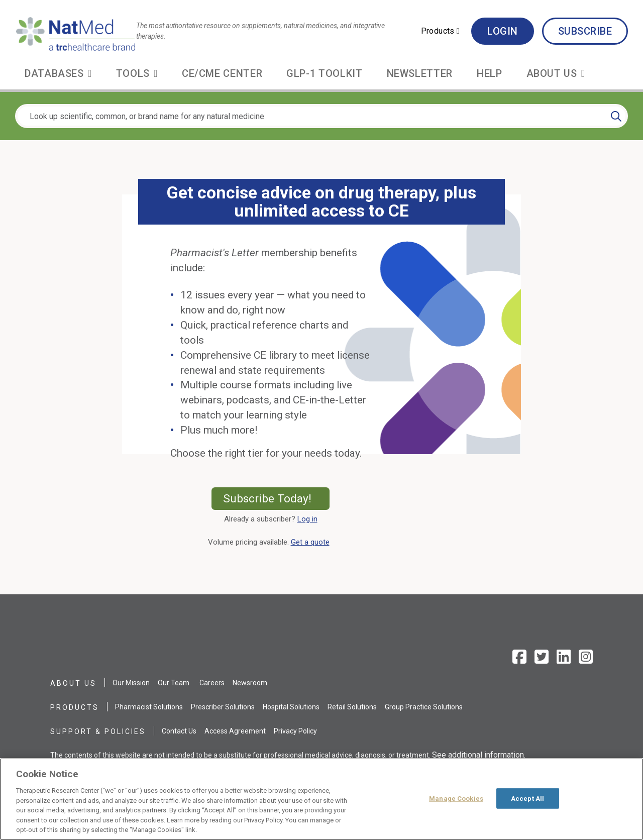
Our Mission (131, 683)
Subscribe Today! (277, 498)
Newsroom (250, 683)
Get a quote (312, 542)
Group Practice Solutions (424, 707)
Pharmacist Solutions (149, 707)
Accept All (527, 798)
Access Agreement (235, 731)
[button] (440, 31)
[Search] (616, 116)
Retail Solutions (352, 707)
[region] (321, 799)
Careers (212, 683)
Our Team (174, 683)
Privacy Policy (295, 731)
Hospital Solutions (291, 707)
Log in (307, 519)
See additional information (478, 755)
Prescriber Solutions (223, 707)
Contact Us (179, 731)
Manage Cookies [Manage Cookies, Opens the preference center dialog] (456, 798)
